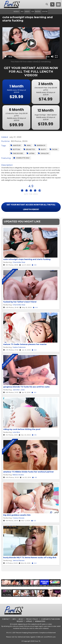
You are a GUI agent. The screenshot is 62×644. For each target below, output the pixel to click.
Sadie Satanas (19, 347)
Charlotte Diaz (21, 158)
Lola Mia (16, 432)
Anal (28, 145)
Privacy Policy (32, 619)
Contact (6, 619)
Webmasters (40, 621)
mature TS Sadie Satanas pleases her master (25, 344)
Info (14, 619)
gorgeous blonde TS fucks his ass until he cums (26, 387)
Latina (31, 153)
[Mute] (52, 56)
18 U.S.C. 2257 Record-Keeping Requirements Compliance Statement (31, 633)
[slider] (29, 57)
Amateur (16, 145)
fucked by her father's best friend (20, 302)
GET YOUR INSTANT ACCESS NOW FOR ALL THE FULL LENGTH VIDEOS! (31, 207)
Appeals (29, 621)
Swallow (43, 153)
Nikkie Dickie (18, 475)
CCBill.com (40, 637)
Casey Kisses (19, 518)
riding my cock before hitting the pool (22, 429)
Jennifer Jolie (19, 390)
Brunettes (29, 149)
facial (54, 149)
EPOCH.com (51, 637)
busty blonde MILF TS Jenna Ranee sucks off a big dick (30, 558)
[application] (31, 43)
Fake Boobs (17, 153)
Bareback (40, 145)
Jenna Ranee (19, 560)
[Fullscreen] (56, 56)
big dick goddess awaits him (17, 515)
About (21, 619)
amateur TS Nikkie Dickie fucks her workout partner (29, 472)
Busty (42, 149)
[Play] (31, 43)
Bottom (15, 149)
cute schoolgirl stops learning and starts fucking (27, 259)
